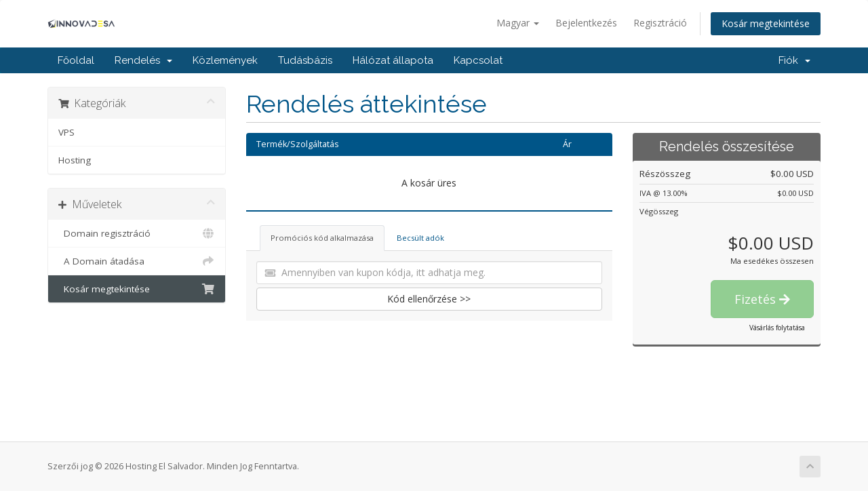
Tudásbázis (305, 60)
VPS (66, 132)
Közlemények (225, 60)
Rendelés (143, 60)
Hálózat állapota (393, 60)
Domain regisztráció (137, 233)
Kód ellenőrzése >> (429, 299)
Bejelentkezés (586, 23)
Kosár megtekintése (766, 23)
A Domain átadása (137, 261)
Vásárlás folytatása (777, 328)
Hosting (75, 160)
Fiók (794, 60)
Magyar (518, 23)
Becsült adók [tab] (420, 238)
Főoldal (76, 60)
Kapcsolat (478, 60)
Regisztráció (660, 23)
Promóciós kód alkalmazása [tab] (322, 238)
